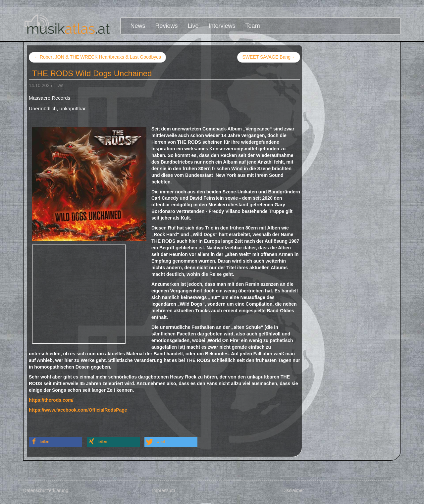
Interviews (222, 26)
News (138, 26)
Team (253, 26)
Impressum (163, 490)
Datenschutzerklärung (46, 490)
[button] (55, 442)
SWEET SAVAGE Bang (269, 57)
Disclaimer (293, 490)
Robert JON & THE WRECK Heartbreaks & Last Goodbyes (97, 57)
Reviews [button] (167, 26)
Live (193, 26)
